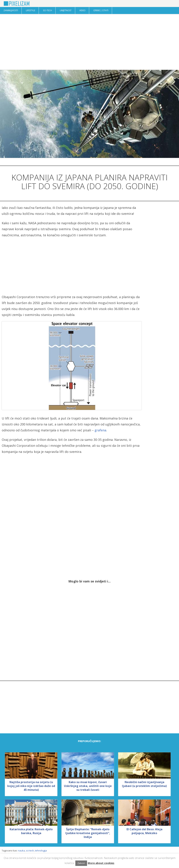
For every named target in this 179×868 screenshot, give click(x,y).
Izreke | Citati (101, 10)
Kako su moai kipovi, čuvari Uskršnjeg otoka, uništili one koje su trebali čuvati (88, 786)
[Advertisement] (89, 42)
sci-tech (30, 851)
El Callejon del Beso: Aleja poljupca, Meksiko (144, 831)
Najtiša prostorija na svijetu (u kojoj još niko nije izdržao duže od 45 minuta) (31, 786)
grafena (100, 430)
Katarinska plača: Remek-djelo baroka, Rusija (31, 831)
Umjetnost (66, 10)
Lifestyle (31, 10)
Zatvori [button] (81, 863)
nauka (21, 851)
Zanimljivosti (11, 10)
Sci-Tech (47, 10)
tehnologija (41, 851)
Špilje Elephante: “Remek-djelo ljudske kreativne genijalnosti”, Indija (88, 833)
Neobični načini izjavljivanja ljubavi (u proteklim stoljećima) (144, 784)
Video (82, 10)
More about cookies (101, 863)
